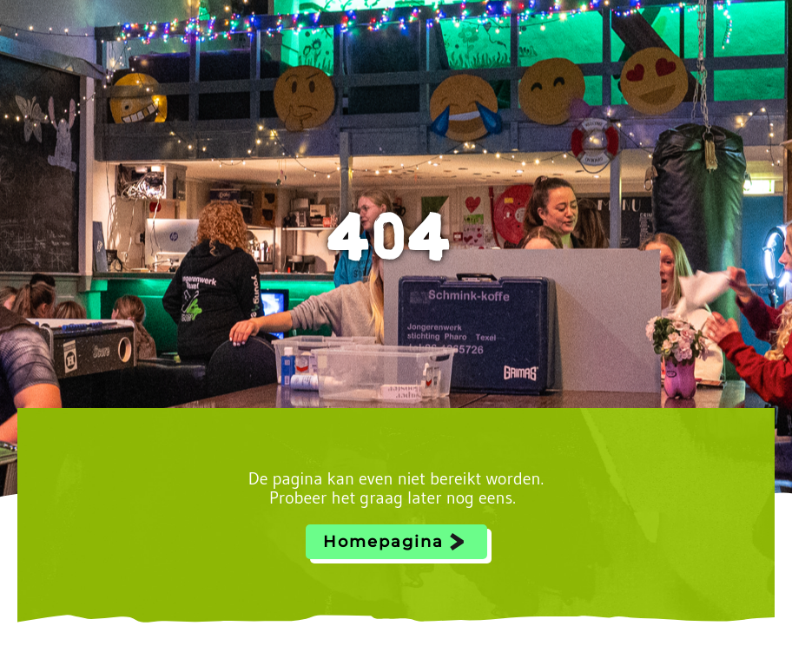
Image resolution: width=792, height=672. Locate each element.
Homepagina (383, 542)
